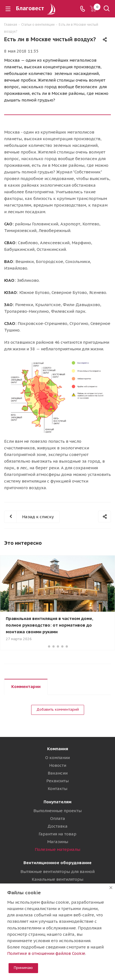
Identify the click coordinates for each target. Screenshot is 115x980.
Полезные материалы (57, 849)
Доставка (57, 826)
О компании (57, 758)
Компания (58, 749)
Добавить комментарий (58, 709)
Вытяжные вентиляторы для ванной (57, 871)
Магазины (58, 842)
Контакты (57, 789)
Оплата (58, 818)
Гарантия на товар (57, 834)
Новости (58, 765)
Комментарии (26, 686)
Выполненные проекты (57, 811)
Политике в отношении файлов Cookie (46, 953)
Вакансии (58, 773)
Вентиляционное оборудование (57, 863)
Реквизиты (57, 781)
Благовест (36, 8)
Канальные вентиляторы (57, 879)
